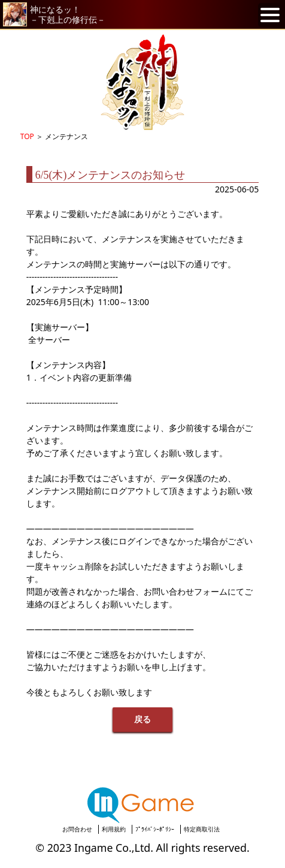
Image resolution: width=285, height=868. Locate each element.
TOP (27, 136)
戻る (142, 720)
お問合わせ (77, 829)
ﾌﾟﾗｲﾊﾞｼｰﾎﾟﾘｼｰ (155, 829)
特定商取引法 (202, 829)
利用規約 (114, 829)
